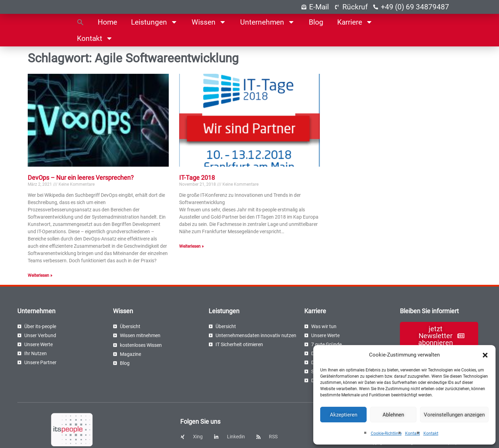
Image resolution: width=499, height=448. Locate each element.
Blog (316, 22)
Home (107, 22)
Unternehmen (268, 22)
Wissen (209, 22)
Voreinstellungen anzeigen (454, 415)
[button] (485, 355)
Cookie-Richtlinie (386, 433)
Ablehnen (393, 415)
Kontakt (413, 433)
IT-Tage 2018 (197, 178)
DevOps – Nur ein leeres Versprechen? (81, 178)
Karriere (355, 22)
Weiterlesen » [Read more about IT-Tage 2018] (191, 246)
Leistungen (154, 22)
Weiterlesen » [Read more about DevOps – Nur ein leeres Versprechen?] (40, 275)
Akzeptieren (344, 415)
